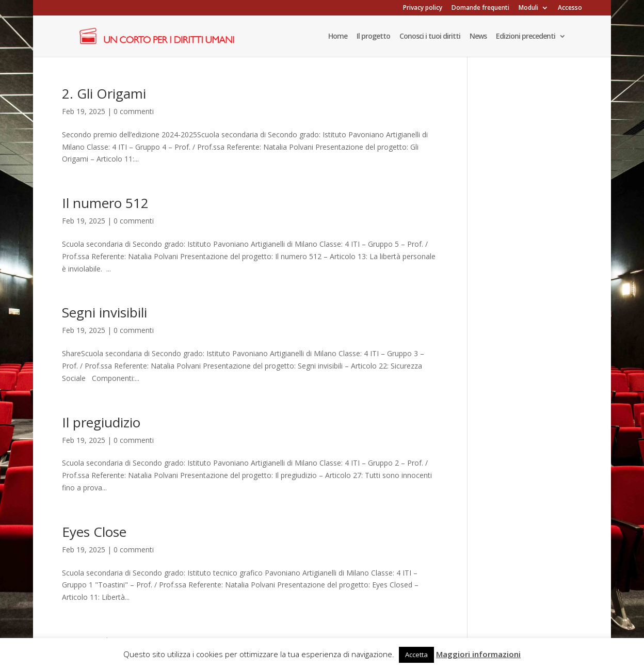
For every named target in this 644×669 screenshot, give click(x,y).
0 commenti (134, 111)
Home (338, 37)
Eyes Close (94, 532)
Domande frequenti (480, 8)
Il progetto (373, 37)
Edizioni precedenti (526, 37)
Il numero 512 (105, 203)
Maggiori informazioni (478, 654)
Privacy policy (423, 8)
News (478, 37)
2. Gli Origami (104, 93)
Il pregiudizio (101, 422)
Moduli (528, 8)
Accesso (570, 8)
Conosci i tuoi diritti (430, 37)
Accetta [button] (416, 655)
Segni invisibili (104, 312)
